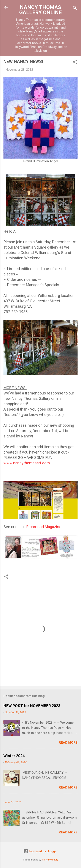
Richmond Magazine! (44, 527)
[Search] (75, 9)
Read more (68, 743)
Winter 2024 (14, 756)
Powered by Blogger (40, 851)
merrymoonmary (50, 860)
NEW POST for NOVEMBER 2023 (32, 706)
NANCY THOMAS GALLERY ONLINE (40, 10)
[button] (75, 63)
